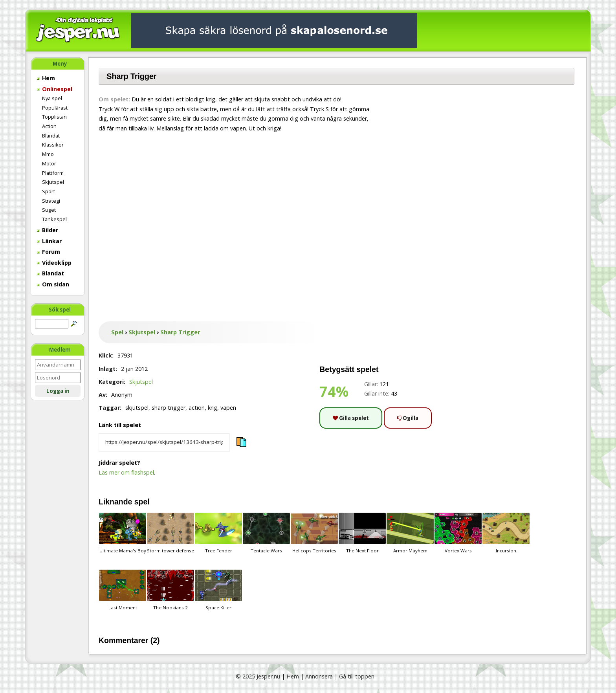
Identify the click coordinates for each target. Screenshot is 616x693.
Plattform (53, 173)
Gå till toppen (357, 676)
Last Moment (123, 590)
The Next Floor (362, 533)
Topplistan (54, 117)
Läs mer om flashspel (126, 472)
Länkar (49, 241)
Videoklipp (54, 263)
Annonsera (319, 676)
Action (49, 126)
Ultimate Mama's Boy (123, 533)
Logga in (58, 391)
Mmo (48, 154)
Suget (49, 210)
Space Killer (218, 590)
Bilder (48, 230)
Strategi (51, 201)
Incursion (506, 533)
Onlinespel (55, 89)
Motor (49, 163)
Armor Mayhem (410, 533)
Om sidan (53, 284)
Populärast (55, 108)
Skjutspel (53, 182)
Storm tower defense (170, 533)
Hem (46, 78)
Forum (49, 252)
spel (142, 502)
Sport (49, 191)
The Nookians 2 (170, 590)
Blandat (51, 136)
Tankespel (54, 219)
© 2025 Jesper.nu (258, 676)
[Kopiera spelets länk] (164, 443)
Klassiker (53, 145)
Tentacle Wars (266, 533)
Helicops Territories (314, 533)
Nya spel (52, 98)
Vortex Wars (458, 533)
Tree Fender (218, 533)
